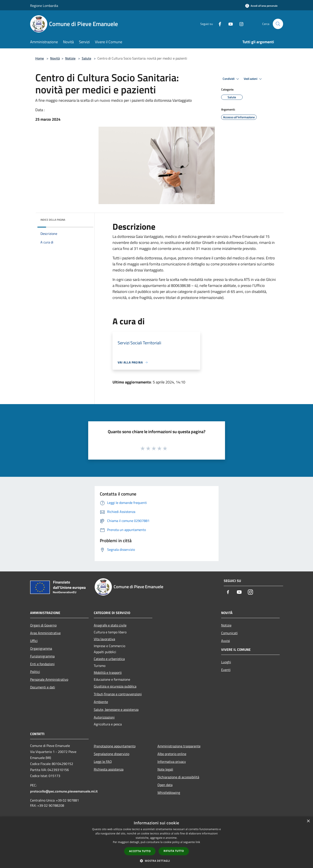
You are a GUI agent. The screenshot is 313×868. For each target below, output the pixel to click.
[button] (157, 861)
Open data (165, 785)
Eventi (226, 670)
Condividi (231, 79)
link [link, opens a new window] (198, 842)
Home (40, 58)
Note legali (165, 769)
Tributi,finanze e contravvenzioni (118, 694)
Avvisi (226, 641)
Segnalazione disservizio (112, 754)
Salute (86, 58)
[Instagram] (240, 24)
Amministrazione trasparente (179, 746)
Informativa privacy (172, 762)
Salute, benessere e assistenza (116, 709)
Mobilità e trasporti (108, 673)
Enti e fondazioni (42, 664)
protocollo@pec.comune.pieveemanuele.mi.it (64, 791)
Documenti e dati (43, 687)
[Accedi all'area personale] (261, 6)
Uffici (34, 641)
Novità (55, 58)
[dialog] (156, 842)
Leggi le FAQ (103, 762)
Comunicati (229, 633)
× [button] (308, 821)
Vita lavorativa (104, 639)
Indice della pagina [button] (53, 220)
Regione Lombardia (44, 6)
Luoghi (226, 662)
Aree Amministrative (45, 633)
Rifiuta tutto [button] (174, 851)
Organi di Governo (43, 625)
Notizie (70, 58)
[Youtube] (229, 24)
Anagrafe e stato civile (110, 625)
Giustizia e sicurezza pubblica (115, 686)
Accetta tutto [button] (140, 851)
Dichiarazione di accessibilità (178, 777)
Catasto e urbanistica (109, 659)
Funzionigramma (42, 656)
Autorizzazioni (104, 717)
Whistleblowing (169, 793)
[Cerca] (278, 24)
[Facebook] (218, 24)
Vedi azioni (253, 79)
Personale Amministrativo (49, 679)
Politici (35, 672)
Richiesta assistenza (109, 769)
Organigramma (41, 648)
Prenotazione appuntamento (115, 746)
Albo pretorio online (172, 754)
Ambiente (101, 702)
